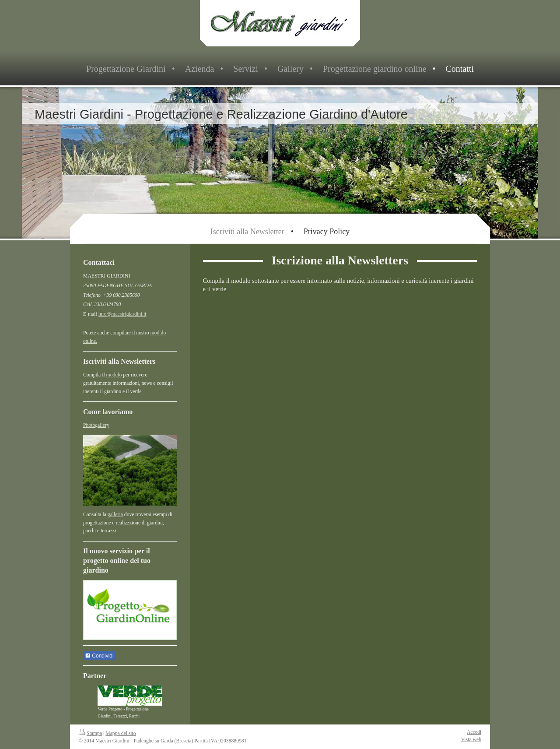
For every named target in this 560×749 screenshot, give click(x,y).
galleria (115, 515)
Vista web (471, 740)
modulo (114, 375)
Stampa (90, 733)
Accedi (474, 732)
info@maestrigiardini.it (122, 314)
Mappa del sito (121, 733)
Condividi (99, 656)
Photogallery (96, 425)
